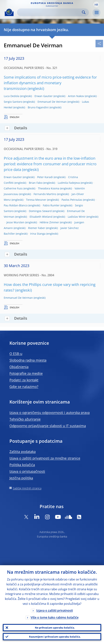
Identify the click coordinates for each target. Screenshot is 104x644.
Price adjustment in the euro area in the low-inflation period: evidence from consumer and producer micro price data (50, 164)
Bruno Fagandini (38, 107)
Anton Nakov (76, 96)
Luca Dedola (12, 96)
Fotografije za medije (26, 373)
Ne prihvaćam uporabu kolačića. (55, 628)
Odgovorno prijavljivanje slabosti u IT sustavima (48, 426)
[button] (96, 4)
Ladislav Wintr (77, 217)
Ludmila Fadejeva (69, 183)
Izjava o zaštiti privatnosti (55, 610)
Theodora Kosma (49, 188)
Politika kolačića (22, 465)
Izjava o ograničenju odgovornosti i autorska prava (50, 413)
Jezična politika (21, 478)
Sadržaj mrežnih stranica (27, 488)
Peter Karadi (45, 177)
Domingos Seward (40, 211)
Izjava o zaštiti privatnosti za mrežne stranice (45, 458)
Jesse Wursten (15, 222)
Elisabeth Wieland (41, 217)
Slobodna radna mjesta (28, 360)
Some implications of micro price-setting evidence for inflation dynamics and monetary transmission (50, 83)
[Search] (50, 12)
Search (84, 12)
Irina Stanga (38, 234)
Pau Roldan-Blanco (16, 205)
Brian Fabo (36, 183)
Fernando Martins (45, 194)
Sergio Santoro (13, 102)
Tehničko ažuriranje (25, 419)
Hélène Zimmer (49, 222)
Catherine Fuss (13, 188)
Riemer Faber (37, 228)
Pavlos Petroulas (72, 200)
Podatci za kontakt (24, 380)
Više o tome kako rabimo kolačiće (55, 617)
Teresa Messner (36, 200)
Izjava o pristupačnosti (27, 471)
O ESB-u (16, 354)
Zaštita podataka (23, 452)
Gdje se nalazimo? (24, 387)
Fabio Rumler (51, 205)
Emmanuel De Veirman (52, 102)
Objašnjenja (19, 367)
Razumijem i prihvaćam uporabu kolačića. (55, 637)
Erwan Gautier (44, 96)
